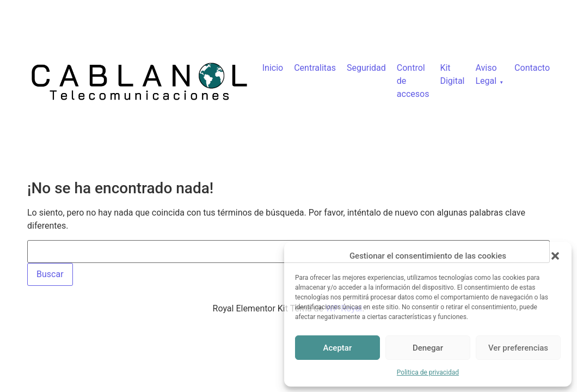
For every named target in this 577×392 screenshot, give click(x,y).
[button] (555, 256)
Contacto (532, 68)
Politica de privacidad (428, 372)
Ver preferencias (518, 348)
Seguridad (366, 68)
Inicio (273, 68)
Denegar (428, 348)
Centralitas (315, 68)
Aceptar (338, 348)
